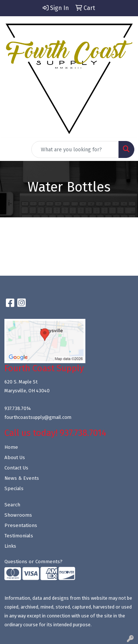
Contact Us (16, 468)
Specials (14, 489)
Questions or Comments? (33, 562)
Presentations (21, 526)
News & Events (22, 478)
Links (10, 546)
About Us (15, 458)
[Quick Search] (75, 149)
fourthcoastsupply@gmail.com (38, 417)
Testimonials (19, 536)
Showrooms (18, 515)
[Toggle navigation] (11, 149)
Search (12, 505)
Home (11, 447)
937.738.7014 (18, 408)
